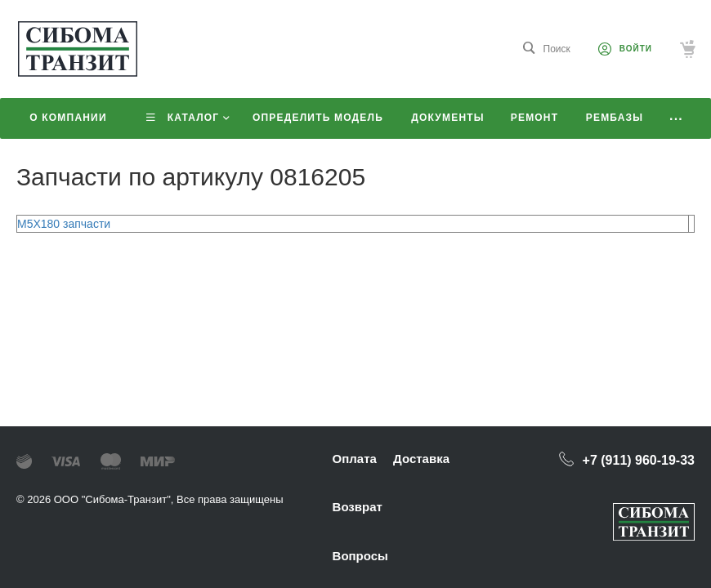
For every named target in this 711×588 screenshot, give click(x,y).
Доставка (421, 459)
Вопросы (360, 556)
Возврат (358, 507)
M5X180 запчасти (64, 224)
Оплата (355, 459)
